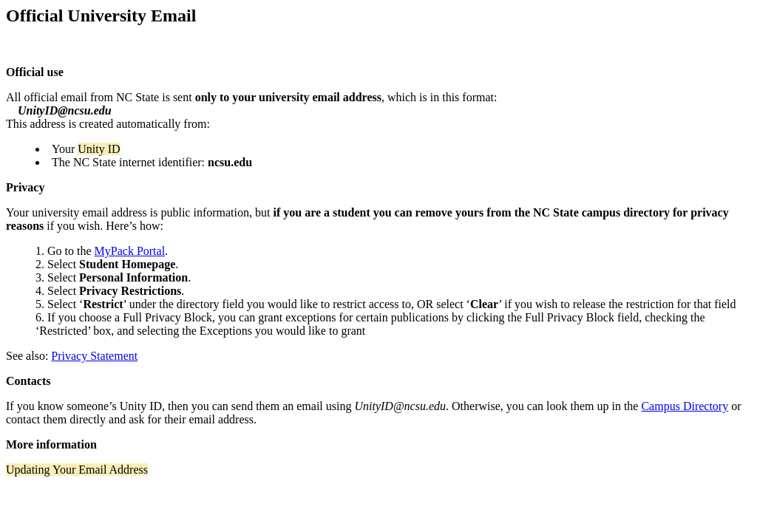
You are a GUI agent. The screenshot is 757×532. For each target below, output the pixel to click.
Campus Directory (685, 406)
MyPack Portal (130, 251)
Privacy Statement (94, 356)
